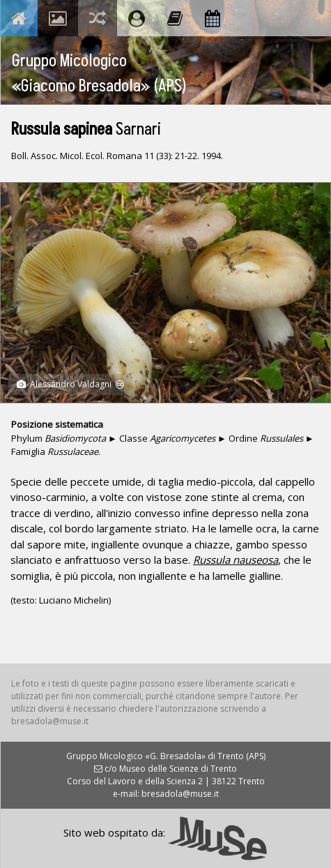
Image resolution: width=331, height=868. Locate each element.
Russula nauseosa (236, 560)
